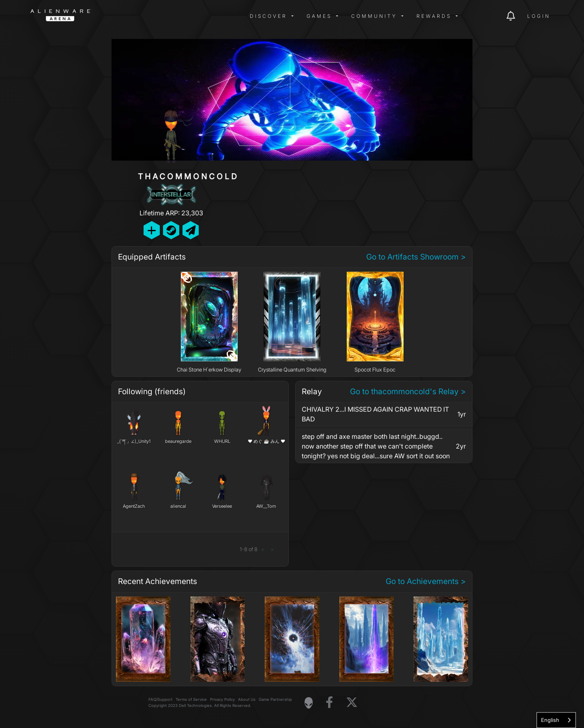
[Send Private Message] (191, 230)
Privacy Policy (222, 699)
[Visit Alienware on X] (352, 703)
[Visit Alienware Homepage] (309, 703)
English (550, 720)
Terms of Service (191, 699)
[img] (160, 16)
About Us (247, 699)
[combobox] (556, 720)
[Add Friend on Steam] (171, 230)
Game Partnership (275, 699)
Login (539, 16)
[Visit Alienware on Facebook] (329, 703)
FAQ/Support (160, 699)
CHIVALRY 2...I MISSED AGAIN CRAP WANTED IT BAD (375, 414)
